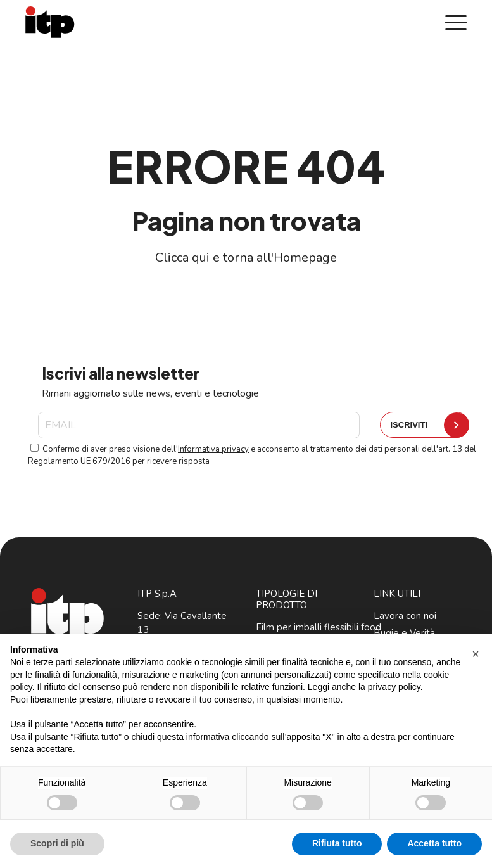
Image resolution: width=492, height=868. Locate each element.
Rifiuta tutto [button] (337, 843)
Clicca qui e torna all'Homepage (246, 258)
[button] (476, 654)
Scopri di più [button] (57, 843)
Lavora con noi (405, 616)
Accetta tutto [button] (434, 843)
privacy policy (394, 687)
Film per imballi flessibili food (319, 627)
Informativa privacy (213, 449)
